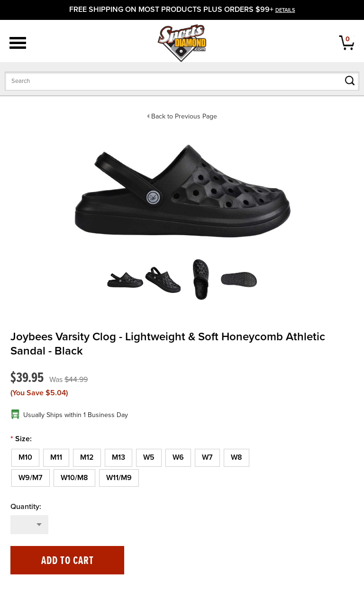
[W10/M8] (74, 478)
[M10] (25, 458)
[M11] (56, 458)
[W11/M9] (119, 478)
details (285, 10)
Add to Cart (68, 561)
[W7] (207, 458)
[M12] (87, 458)
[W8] (237, 458)
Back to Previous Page (184, 116)
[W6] (178, 458)
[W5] (149, 458)
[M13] (118, 458)
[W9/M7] (31, 478)
